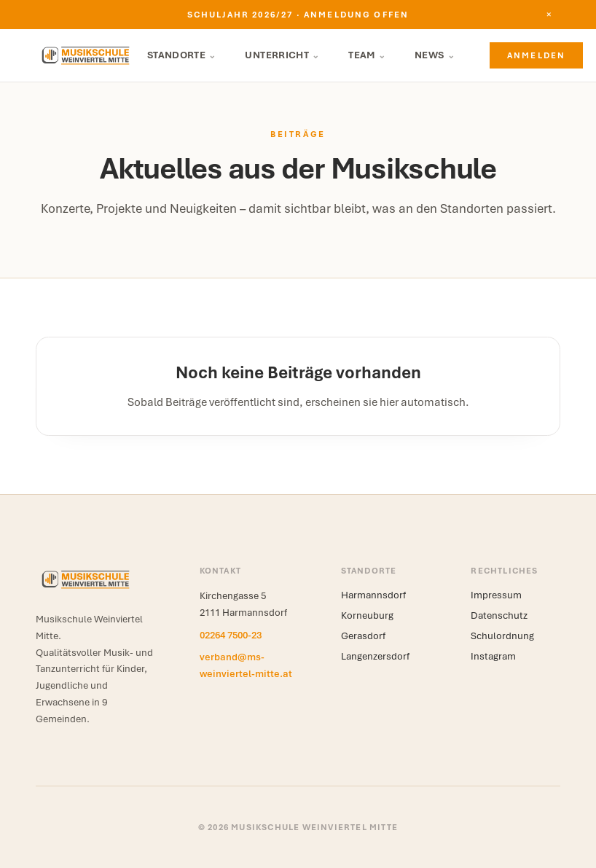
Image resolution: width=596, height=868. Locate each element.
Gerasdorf (363, 636)
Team (367, 55)
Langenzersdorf (375, 656)
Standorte (182, 55)
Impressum (496, 595)
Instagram (493, 656)
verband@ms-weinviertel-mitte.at (246, 665)
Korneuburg (367, 615)
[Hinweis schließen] (549, 15)
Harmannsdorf (373, 595)
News (435, 55)
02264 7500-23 (231, 635)
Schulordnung (502, 636)
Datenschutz (499, 615)
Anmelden (536, 55)
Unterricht (282, 55)
